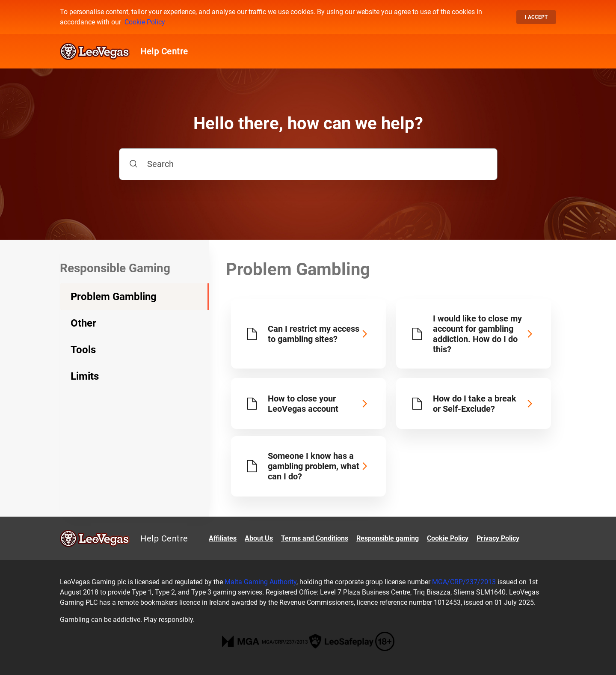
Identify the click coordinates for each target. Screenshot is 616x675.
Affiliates (223, 538)
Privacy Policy (498, 538)
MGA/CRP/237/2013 (464, 582)
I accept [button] (536, 17)
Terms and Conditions (315, 538)
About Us (259, 538)
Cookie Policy (145, 22)
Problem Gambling (114, 297)
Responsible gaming (388, 538)
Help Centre (164, 51)
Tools (83, 350)
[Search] (308, 164)
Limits (85, 376)
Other (83, 323)
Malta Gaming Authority (261, 582)
